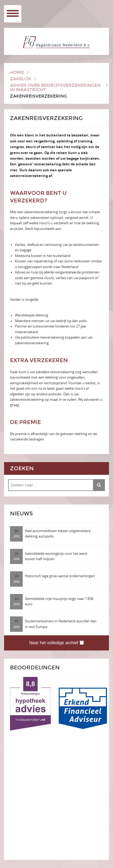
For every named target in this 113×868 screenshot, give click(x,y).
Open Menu (13, 14)
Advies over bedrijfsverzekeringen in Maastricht (55, 87)
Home (17, 72)
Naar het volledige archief (57, 643)
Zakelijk (21, 79)
